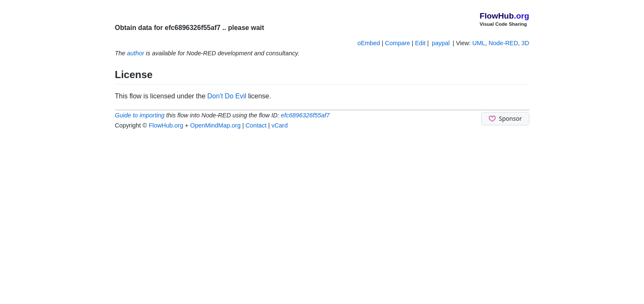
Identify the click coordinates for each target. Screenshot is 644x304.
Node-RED (504, 43)
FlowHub (504, 16)
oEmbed (369, 43)
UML (479, 43)
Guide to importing (140, 115)
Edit (420, 43)
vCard (280, 125)
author (136, 53)
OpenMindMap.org (215, 125)
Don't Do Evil (227, 96)
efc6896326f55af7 (305, 115)
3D (525, 43)
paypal (441, 43)
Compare (398, 43)
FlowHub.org (166, 125)
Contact (256, 125)
